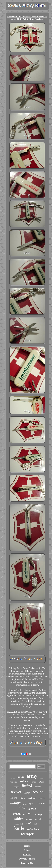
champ (42, 782)
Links (27, 850)
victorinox (22, 813)
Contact (27, 854)
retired (32, 798)
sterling (38, 814)
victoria (14, 782)
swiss (38, 791)
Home (27, 846)
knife (19, 828)
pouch (13, 778)
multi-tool (19, 824)
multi (21, 777)
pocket (16, 792)
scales (42, 778)
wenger (27, 834)
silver (42, 798)
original (17, 787)
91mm (27, 793)
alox (22, 808)
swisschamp (34, 829)
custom (36, 824)
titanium (41, 803)
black (23, 798)
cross (25, 804)
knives (24, 781)
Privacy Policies (27, 859)
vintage (15, 803)
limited (27, 786)
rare (13, 797)
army (32, 776)
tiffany (32, 804)
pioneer (33, 782)
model (38, 819)
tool (28, 823)
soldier (38, 787)
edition (19, 819)
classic (29, 819)
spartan (32, 809)
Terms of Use (27, 863)
